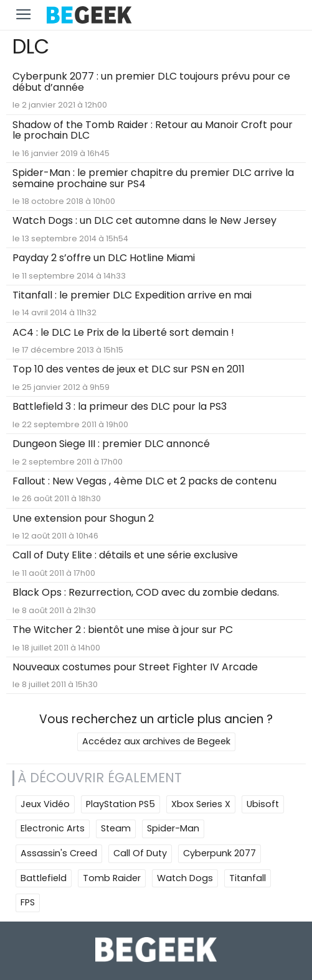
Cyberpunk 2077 (220, 853)
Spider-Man (173, 828)
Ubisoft (263, 804)
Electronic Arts (53, 828)
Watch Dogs (185, 878)
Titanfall (248, 878)
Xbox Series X (201, 804)
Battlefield (44, 878)
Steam (116, 828)
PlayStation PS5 (121, 804)
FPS (28, 902)
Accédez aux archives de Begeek (156, 741)
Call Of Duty (140, 853)
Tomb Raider (112, 878)
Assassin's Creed (59, 853)
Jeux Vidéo (45, 804)
